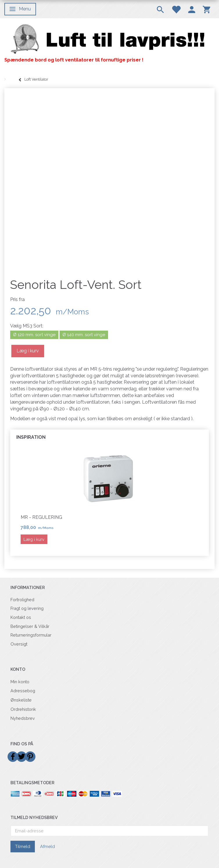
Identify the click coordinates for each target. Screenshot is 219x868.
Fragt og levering (27, 608)
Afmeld (47, 847)
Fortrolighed (22, 600)
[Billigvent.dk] (109, 39)
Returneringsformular (31, 635)
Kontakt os (21, 617)
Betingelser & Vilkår (30, 626)
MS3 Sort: (27, 326)
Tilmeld (23, 847)
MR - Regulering (41, 517)
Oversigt (19, 644)
